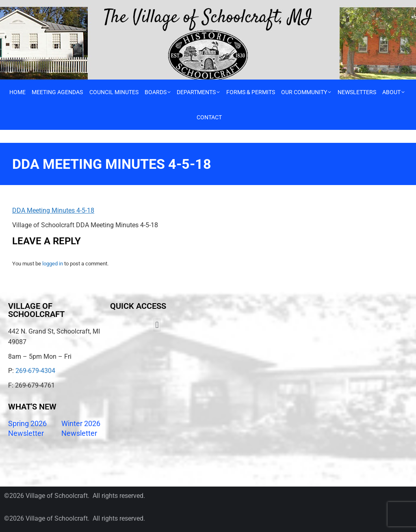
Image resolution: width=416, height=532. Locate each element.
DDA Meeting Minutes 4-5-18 (53, 210)
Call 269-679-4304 (27, 6)
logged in (53, 264)
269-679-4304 (35, 371)
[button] (157, 325)
